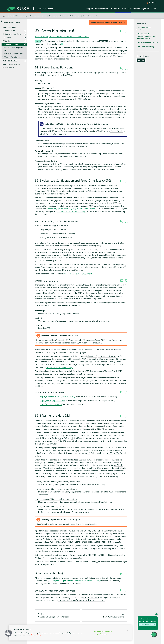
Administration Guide (57, 16)
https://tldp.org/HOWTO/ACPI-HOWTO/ (58, 397)
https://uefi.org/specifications (53, 401)
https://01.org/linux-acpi (51, 404)
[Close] (127, 631)
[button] (8, 633)
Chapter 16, (71, 209)
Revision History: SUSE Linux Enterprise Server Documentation (62, 36)
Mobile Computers (74, 16)
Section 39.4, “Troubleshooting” (60, 367)
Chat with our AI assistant (148, 625)
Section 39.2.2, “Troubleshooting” (72, 212)
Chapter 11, (78, 274)
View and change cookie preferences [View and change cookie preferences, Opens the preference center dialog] (102, 633)
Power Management (90, 16)
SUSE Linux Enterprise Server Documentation (31, 16)
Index (10, 16)
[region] (70, 633)
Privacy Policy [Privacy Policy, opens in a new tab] (36, 635)
